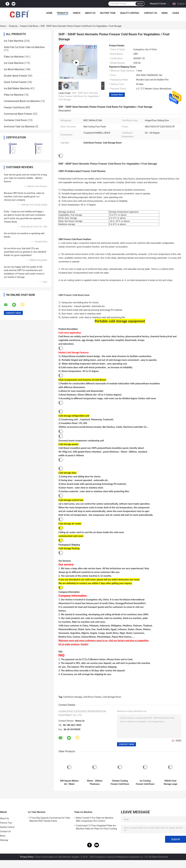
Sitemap (4, 840)
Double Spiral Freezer (15, 76)
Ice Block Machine (14, 69)
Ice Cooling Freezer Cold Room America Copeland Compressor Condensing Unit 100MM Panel (145, 782)
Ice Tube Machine (14, 41)
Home (49, 13)
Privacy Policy (27, 857)
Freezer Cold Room (29, 26)
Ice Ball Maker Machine (17, 88)
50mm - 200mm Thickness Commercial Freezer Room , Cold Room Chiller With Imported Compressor (95, 782)
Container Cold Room (16, 120)
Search (140, 4)
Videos (77, 13)
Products (63, 13)
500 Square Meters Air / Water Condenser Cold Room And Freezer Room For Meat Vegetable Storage (69, 782)
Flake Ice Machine (14, 57)
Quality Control (130, 13)
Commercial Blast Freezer (18, 114)
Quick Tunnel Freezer (15, 82)
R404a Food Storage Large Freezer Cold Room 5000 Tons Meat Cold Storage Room (170, 782)
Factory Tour (108, 13)
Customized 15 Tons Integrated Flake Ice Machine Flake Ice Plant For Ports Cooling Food (96, 828)
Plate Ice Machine (14, 95)
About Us (90, 13)
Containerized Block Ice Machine (22, 101)
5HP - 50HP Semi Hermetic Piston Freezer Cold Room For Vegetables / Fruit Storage (79, 96)
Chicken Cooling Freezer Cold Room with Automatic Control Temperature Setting (120, 782)
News (165, 13)
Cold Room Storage (73, 697)
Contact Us (151, 13)
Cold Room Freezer (92, 697)
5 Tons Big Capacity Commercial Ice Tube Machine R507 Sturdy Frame (50, 819)
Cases (176, 13)
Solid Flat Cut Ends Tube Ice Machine (24, 47)
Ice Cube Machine (14, 63)
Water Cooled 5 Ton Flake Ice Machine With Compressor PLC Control (95, 819)
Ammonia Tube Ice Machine (19, 127)
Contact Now (117, 95)
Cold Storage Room (112, 697)
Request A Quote (158, 4)
